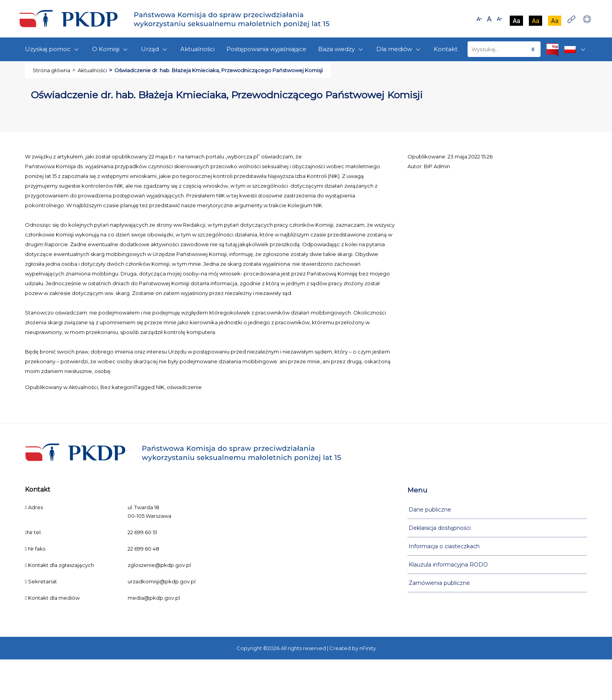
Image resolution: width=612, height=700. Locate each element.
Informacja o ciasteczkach (444, 546)
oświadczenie (184, 387)
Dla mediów (399, 49)
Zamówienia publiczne (439, 583)
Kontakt (446, 49)
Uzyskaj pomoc (53, 49)
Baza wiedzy (341, 49)
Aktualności (197, 49)
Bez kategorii (117, 387)
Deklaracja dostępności (440, 528)
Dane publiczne (430, 510)
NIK (160, 387)
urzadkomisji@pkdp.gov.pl (162, 581)
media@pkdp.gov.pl (154, 598)
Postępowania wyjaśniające (266, 49)
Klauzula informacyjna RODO (448, 565)
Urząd (155, 49)
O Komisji (111, 49)
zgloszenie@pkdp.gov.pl (159, 565)
